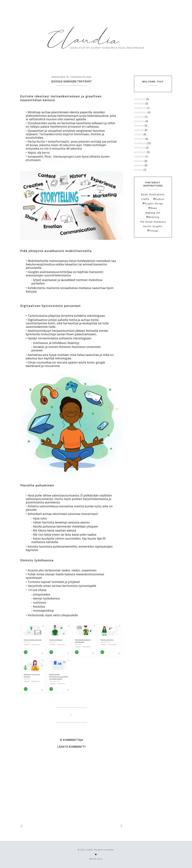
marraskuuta (140, 112)
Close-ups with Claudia (100, 850)
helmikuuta (140, 148)
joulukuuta (139, 121)
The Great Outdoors (153, 222)
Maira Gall (96, 859)
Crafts (145, 199)
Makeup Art (153, 213)
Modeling (154, 217)
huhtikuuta (139, 103)
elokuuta (138, 134)
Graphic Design (154, 204)
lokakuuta (139, 125)
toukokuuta (140, 99)
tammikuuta (140, 152)
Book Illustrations (153, 194)
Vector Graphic (153, 226)
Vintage (154, 231)
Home (154, 208)
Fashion (160, 199)
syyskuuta (139, 117)
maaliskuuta (140, 108)
